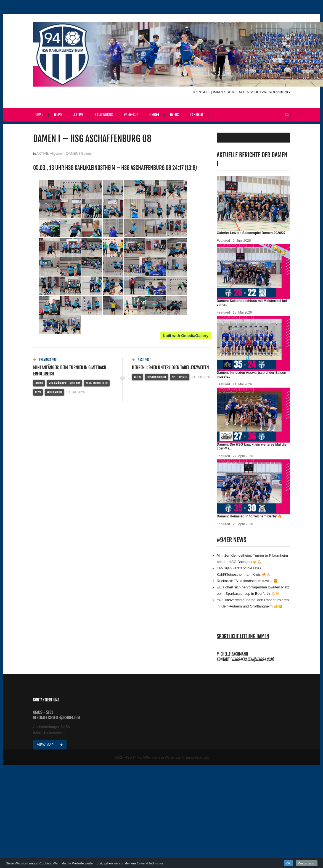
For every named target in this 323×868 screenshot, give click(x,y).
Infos (174, 115)
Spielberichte (54, 392)
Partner (196, 115)
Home (39, 115)
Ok (288, 863)
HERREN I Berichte (157, 377)
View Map (50, 745)
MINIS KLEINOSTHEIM (97, 383)
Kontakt (223, 659)
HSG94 (154, 115)
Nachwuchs (104, 115)
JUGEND (39, 383)
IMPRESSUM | (225, 92)
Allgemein (57, 154)
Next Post (141, 360)
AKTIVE (42, 154)
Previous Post (45, 360)
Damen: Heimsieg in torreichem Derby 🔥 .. (250, 516)
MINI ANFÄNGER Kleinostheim (64, 383)
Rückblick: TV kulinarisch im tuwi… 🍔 (247, 581)
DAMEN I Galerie (79, 154)
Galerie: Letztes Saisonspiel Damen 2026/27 (251, 233)
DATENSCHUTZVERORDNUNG (264, 92)
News (58, 115)
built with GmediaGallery (186, 336)
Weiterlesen (307, 863)
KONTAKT (202, 92)
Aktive (78, 115)
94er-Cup (131, 115)
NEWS (38, 392)
